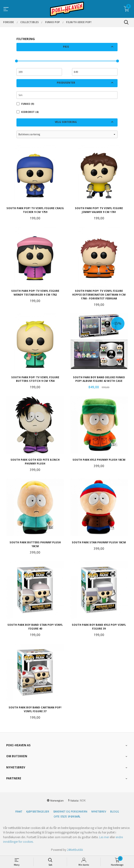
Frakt (19, 812)
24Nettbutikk (75, 850)
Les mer (104, 837)
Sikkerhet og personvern (70, 812)
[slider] (16, 61)
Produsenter (66, 83)
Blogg (115, 812)
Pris (66, 47)
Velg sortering (66, 122)
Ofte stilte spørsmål (67, 817)
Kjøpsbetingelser (38, 812)
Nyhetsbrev (99, 812)
